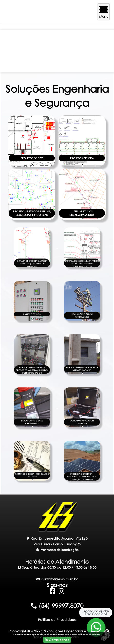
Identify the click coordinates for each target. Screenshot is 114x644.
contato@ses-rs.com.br (57, 579)
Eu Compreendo (57, 640)
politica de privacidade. (89, 635)
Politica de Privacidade (57, 620)
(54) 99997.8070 (57, 606)
